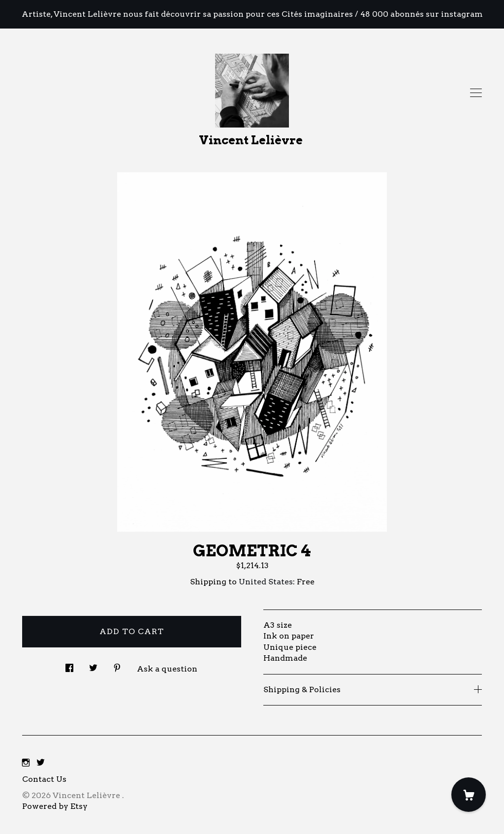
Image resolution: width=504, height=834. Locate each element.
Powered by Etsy (55, 806)
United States (266, 582)
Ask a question (167, 669)
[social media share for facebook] (69, 665)
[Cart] (469, 795)
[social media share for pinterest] (117, 665)
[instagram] (26, 763)
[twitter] (41, 763)
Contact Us (44, 779)
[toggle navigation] (476, 93)
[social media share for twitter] (93, 665)
